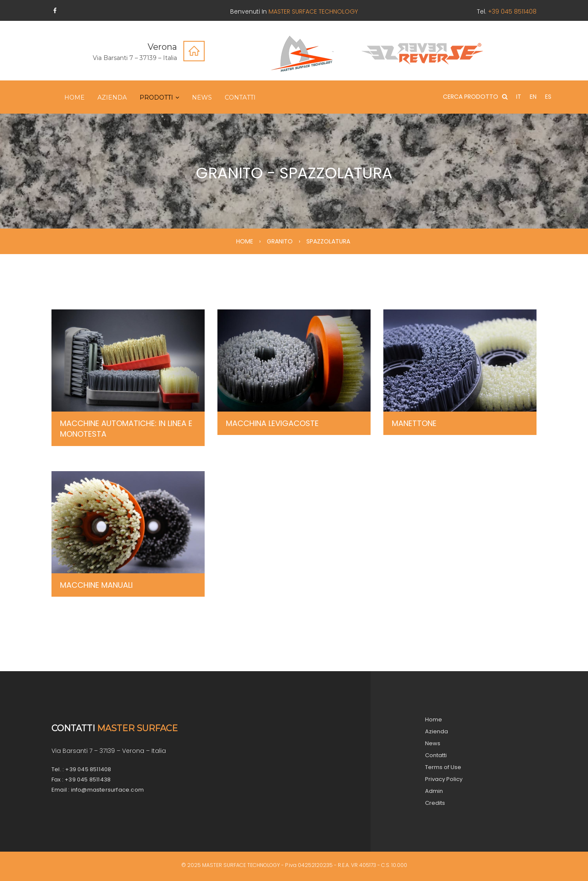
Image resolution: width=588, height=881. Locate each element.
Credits (435, 803)
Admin (434, 791)
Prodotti (156, 97)
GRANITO (280, 241)
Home (74, 97)
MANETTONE (414, 423)
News (202, 97)
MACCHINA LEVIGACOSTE (272, 423)
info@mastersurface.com (107, 790)
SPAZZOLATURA (328, 241)
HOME (245, 241)
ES (548, 97)
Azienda (112, 97)
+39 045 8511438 (88, 779)
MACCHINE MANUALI (96, 585)
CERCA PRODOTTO (475, 97)
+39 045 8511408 (88, 769)
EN (533, 97)
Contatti (240, 97)
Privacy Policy (444, 779)
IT (519, 97)
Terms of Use (443, 767)
